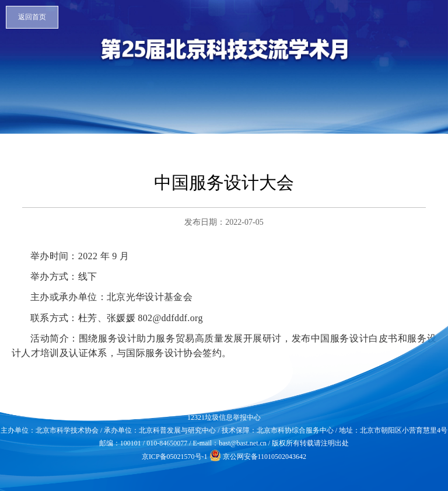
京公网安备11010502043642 (258, 457)
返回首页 (32, 17)
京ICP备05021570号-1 (175, 457)
